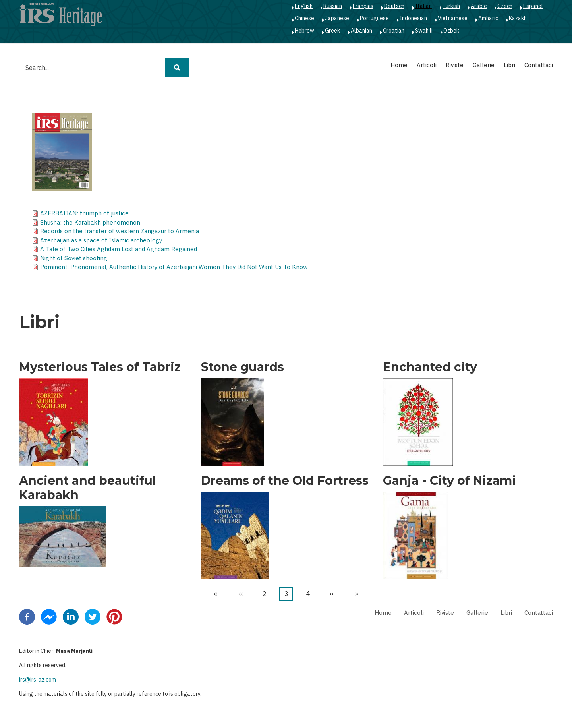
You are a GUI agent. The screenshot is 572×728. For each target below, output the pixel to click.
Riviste (455, 65)
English (304, 6)
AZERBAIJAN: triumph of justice (84, 213)
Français (363, 6)
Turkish (451, 6)
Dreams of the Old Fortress (285, 481)
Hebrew (304, 31)
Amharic (488, 18)
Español (533, 6)
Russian (333, 6)
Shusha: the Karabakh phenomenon (90, 222)
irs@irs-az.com (38, 680)
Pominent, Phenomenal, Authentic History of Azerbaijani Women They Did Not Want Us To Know (174, 267)
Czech (505, 6)
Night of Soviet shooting (74, 258)
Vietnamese (453, 18)
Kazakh (518, 18)
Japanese (337, 18)
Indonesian (413, 18)
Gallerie (484, 65)
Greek (332, 31)
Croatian (394, 31)
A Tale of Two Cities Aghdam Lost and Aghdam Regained (119, 249)
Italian (423, 6)
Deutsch (394, 6)
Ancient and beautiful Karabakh (88, 488)
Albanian (361, 31)
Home (399, 65)
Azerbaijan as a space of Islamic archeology (101, 240)
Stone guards (243, 367)
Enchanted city (430, 367)
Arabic (479, 6)
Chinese (304, 18)
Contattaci (539, 65)
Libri (509, 65)
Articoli (427, 65)
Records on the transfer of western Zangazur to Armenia (120, 231)
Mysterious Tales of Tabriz (100, 367)
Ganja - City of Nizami (449, 481)
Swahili (424, 31)
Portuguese (374, 18)
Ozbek (451, 31)
